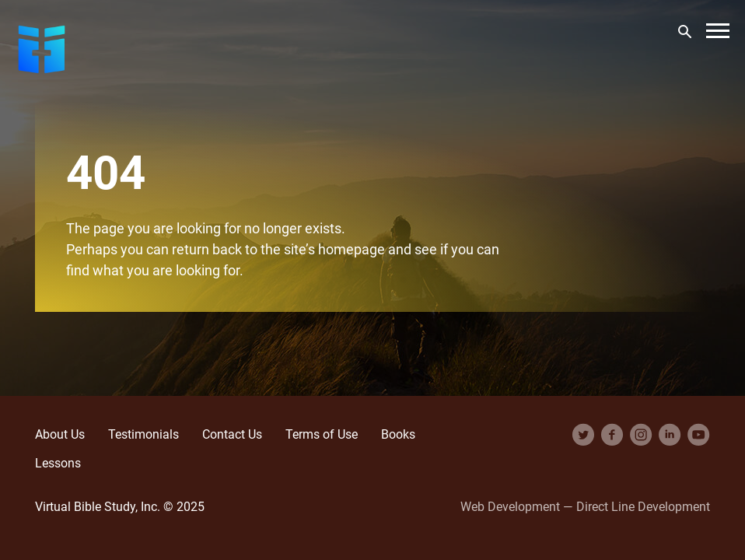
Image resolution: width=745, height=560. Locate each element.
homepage (352, 249)
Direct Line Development (643, 506)
